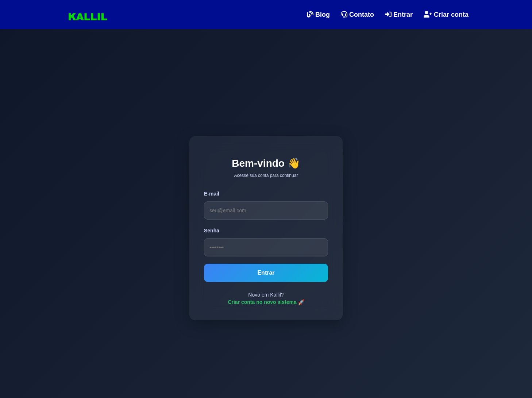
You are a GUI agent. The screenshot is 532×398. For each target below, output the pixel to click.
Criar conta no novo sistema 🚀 (266, 302)
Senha (212, 231)
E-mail (212, 194)
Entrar (266, 273)
